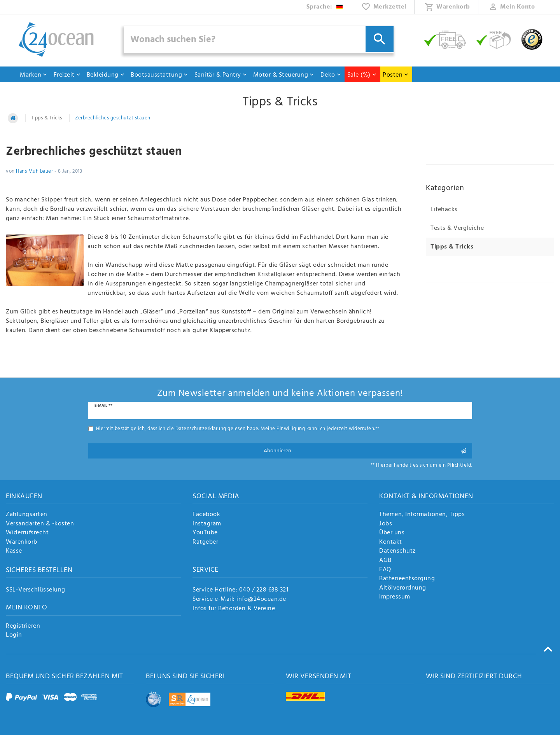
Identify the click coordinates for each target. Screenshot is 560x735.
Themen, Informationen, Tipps (422, 515)
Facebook (206, 515)
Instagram (207, 524)
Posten (396, 75)
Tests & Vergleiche (457, 228)
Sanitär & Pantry (221, 75)
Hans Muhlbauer (34, 171)
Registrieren (23, 626)
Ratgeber (205, 542)
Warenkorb (22, 542)
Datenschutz (397, 551)
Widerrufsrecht (27, 533)
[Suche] (380, 39)
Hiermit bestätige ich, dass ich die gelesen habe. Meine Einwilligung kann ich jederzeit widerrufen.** (238, 429)
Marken (34, 75)
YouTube (205, 533)
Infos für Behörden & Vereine (234, 609)
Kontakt (391, 542)
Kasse (14, 551)
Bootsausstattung (159, 75)
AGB (385, 561)
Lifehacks (444, 210)
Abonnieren (365, 451)
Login (14, 635)
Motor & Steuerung (284, 75)
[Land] (325, 7)
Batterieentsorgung (407, 579)
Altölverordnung (403, 588)
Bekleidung (106, 75)
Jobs (386, 524)
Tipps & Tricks (47, 118)
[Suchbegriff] (259, 39)
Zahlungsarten (27, 515)
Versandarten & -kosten (40, 524)
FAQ (385, 570)
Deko (331, 75)
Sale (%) (362, 75)
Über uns (392, 533)
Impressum (395, 597)
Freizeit (67, 75)
